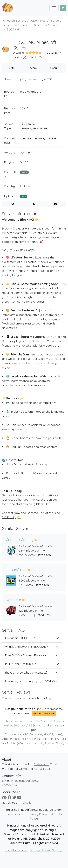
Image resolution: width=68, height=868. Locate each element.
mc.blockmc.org (31, 91)
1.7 (23, 153)
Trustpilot (26, 802)
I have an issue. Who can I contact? (26, 673)
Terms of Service (16, 814)
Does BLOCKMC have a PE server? (26, 655)
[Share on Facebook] (34, 204)
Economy (40, 138)
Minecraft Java (50, 721)
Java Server (28, 124)
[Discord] (4, 797)
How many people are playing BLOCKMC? (30, 681)
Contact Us (9, 785)
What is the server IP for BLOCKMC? (26, 647)
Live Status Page (16, 850)
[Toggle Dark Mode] (63, 8)
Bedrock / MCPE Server (34, 129)
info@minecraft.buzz (25, 781)
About (38, 769)
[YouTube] (19, 797)
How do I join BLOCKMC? (20, 638)
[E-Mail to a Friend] (55, 204)
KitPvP (53, 138)
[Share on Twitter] (13, 204)
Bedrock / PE (23, 725)
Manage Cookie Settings (46, 850)
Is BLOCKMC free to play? (20, 664)
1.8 (29, 153)
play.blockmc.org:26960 (36, 79)
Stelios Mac (41, 764)
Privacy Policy (38, 814)
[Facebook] (10, 797)
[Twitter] (14, 797)
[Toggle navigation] (54, 8)
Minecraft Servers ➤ (44, 714)
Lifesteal (26, 138)
